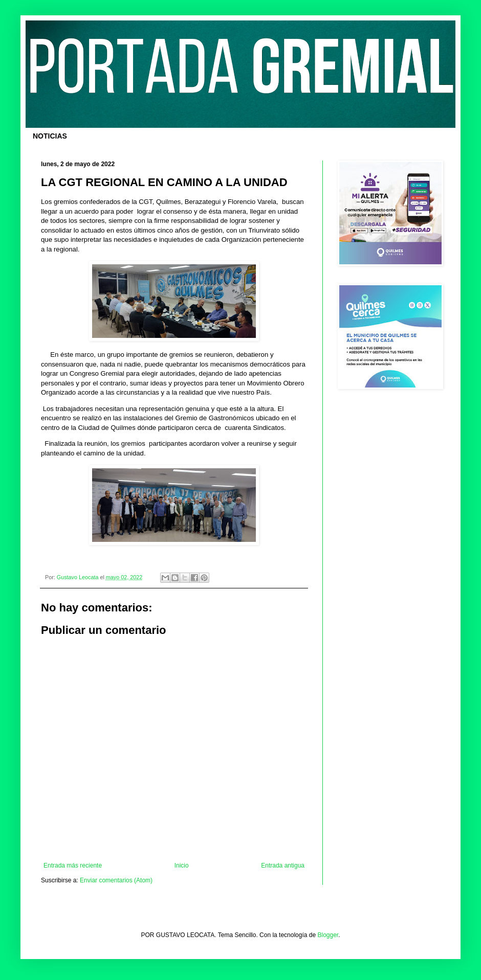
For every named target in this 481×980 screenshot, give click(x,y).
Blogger (328, 935)
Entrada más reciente (73, 865)
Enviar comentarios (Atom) (116, 880)
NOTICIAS (50, 136)
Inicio (182, 865)
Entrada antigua (283, 865)
